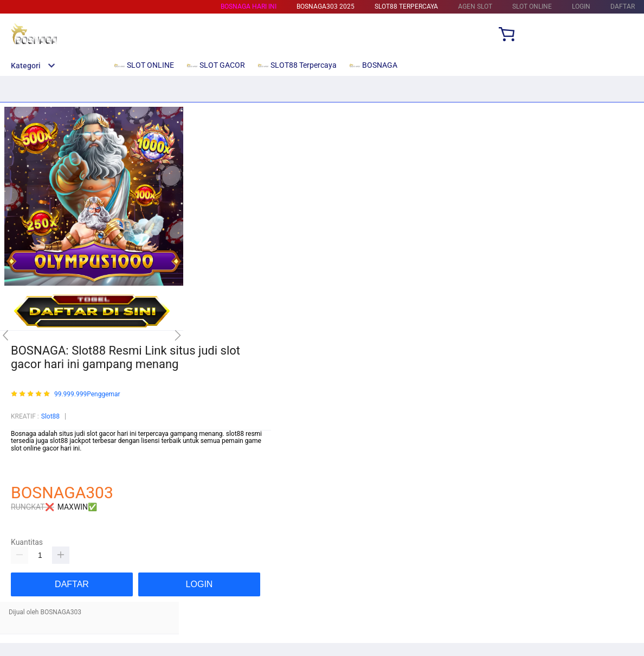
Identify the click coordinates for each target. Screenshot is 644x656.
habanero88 (28, 471)
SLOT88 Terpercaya (406, 7)
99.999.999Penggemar (87, 394)
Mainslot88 (27, 456)
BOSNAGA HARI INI (249, 7)
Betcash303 (28, 464)
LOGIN (581, 7)
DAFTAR (623, 7)
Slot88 (50, 416)
